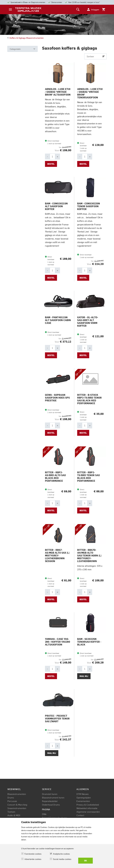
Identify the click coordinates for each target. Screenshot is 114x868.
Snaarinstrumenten (17, 808)
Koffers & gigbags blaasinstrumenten (26, 38)
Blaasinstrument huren (53, 798)
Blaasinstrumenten (17, 794)
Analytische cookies (61, 854)
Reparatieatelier (50, 801)
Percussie (12, 801)
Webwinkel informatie (87, 808)
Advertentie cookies (33, 859)
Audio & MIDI (14, 815)
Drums (11, 798)
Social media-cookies (62, 859)
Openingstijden (84, 798)
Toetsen (11, 812)
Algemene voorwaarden (88, 812)
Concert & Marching (17, 805)
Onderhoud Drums (51, 805)
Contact (80, 815)
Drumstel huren (50, 794)
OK (85, 861)
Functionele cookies (33, 854)
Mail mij (84, 676)
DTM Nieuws (83, 794)
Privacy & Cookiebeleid (88, 805)
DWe (44, 814)
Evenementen (83, 801)
